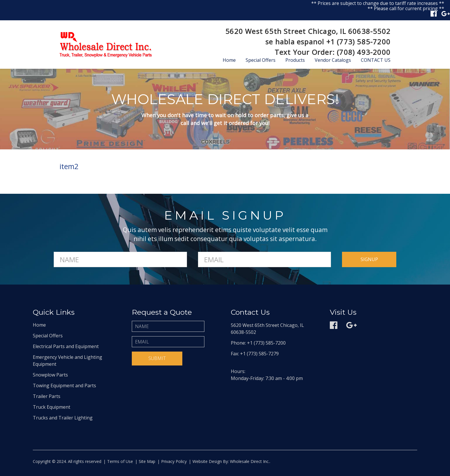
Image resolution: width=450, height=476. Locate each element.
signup (369, 259)
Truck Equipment (52, 407)
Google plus (446, 14)
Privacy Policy (174, 461)
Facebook (434, 14)
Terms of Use (120, 461)
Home (229, 60)
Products (295, 60)
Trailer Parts (47, 396)
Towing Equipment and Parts (64, 385)
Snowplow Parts (50, 375)
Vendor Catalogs (333, 60)
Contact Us (376, 60)
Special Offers (261, 60)
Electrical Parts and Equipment (66, 346)
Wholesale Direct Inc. (249, 461)
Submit (157, 358)
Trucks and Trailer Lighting (63, 418)
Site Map (147, 461)
